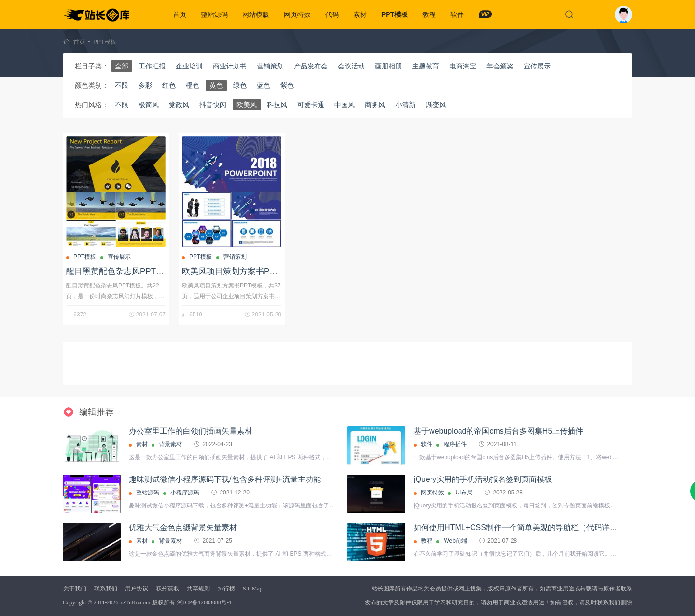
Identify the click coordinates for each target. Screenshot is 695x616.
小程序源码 (185, 493)
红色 (169, 85)
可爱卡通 (311, 105)
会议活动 (351, 66)
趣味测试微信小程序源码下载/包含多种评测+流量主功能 (225, 479)
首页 (180, 14)
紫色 (287, 85)
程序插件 (455, 444)
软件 (457, 14)
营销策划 (270, 66)
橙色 (193, 85)
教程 (429, 14)
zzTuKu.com (135, 602)
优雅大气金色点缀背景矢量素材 (183, 527)
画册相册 (389, 66)
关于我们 (75, 589)
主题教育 (426, 66)
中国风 (345, 105)
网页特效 (297, 14)
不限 (122, 85)
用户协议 (137, 589)
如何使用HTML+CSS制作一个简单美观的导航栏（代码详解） (519, 527)
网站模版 (256, 14)
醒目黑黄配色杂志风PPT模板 (119, 271)
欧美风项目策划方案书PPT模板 (239, 271)
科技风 (277, 105)
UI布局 (464, 493)
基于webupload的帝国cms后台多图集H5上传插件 (498, 431)
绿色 (240, 85)
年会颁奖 (500, 66)
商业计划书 (230, 66)
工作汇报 (152, 66)
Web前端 (455, 541)
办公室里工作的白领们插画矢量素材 (191, 431)
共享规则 (198, 589)
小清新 (405, 105)
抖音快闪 (213, 105)
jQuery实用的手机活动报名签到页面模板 (483, 479)
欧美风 (247, 105)
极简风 (149, 105)
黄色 (216, 85)
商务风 (375, 105)
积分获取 (167, 589)
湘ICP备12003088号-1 (204, 602)
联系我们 (106, 589)
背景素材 (170, 444)
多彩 (145, 85)
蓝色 (264, 85)
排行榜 (226, 589)
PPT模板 (395, 14)
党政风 (179, 105)
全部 (122, 66)
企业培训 (189, 66)
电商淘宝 (463, 66)
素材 (360, 14)
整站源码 (214, 14)
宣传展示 (537, 66)
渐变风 (436, 105)
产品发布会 (311, 66)
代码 (332, 14)
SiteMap (253, 589)
